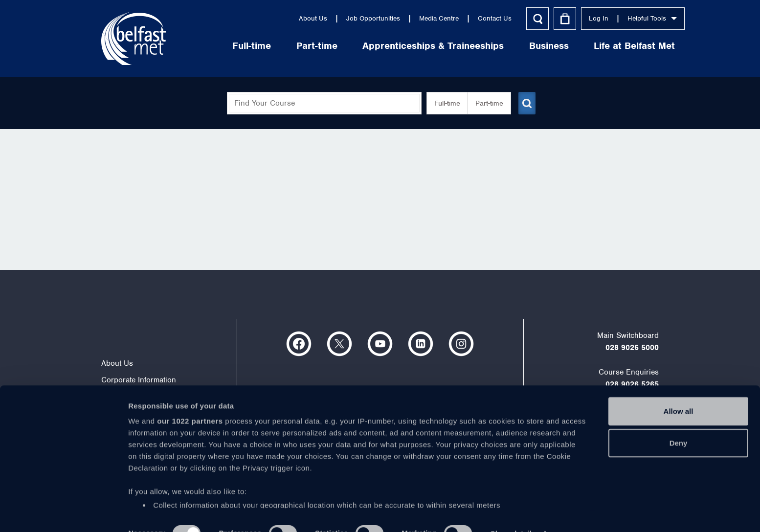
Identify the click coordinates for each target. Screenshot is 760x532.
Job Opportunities (347, 18)
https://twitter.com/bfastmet (339, 344)
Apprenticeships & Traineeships (407, 46)
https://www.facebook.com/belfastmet (299, 344)
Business (523, 46)
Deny (679, 422)
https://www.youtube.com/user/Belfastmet (380, 344)
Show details (513, 513)
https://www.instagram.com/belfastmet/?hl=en (461, 344)
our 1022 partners (190, 400)
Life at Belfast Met (608, 46)
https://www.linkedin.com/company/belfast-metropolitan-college (421, 344)
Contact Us (469, 18)
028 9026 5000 (632, 348)
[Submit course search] (526, 103)
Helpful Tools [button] (626, 18)
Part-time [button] (485, 103)
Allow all (679, 390)
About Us (287, 18)
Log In (573, 18)
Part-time (291, 46)
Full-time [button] (443, 103)
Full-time (226, 46)
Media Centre (413, 18)
